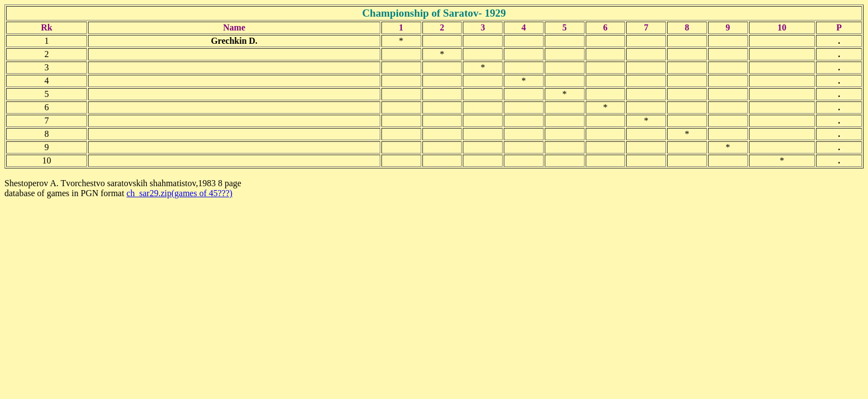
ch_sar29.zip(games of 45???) (179, 193)
